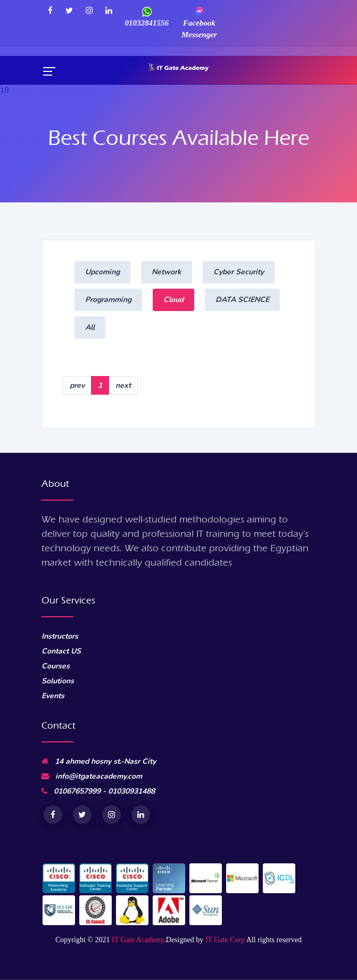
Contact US (61, 651)
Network (167, 272)
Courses (56, 666)
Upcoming (102, 272)
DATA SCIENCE (242, 300)
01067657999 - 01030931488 (98, 791)
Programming (108, 300)
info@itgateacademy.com (92, 776)
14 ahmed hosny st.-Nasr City (99, 761)
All (90, 327)
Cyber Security (239, 272)
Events (53, 696)
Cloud (173, 300)
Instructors (60, 636)
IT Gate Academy (138, 940)
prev (77, 385)
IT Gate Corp (225, 940)
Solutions (58, 681)
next (123, 385)
